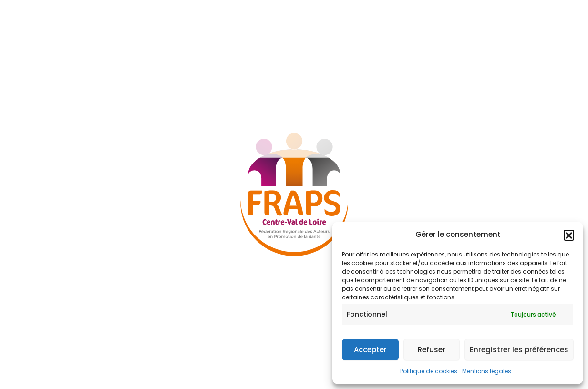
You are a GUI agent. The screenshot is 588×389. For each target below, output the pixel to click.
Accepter (370, 350)
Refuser (432, 350)
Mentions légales (487, 371)
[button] (569, 235)
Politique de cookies (429, 371)
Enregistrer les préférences (519, 350)
